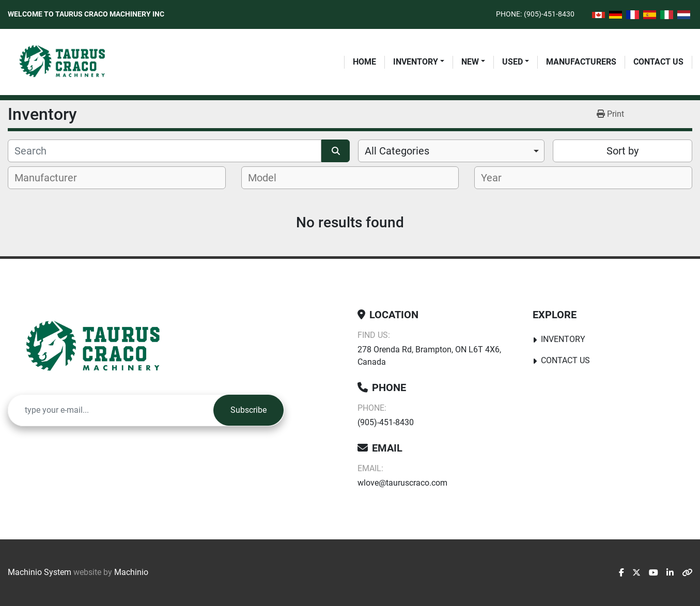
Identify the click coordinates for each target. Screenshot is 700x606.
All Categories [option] (397, 151)
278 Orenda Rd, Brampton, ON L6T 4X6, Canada (429, 356)
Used (512, 62)
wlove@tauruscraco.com (402, 483)
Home (364, 62)
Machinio (131, 572)
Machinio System (40, 572)
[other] (687, 573)
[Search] (165, 151)
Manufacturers (581, 62)
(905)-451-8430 (549, 14)
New (470, 62)
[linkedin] (670, 573)
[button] (419, 62)
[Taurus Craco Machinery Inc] (100, 347)
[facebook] (621, 573)
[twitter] (636, 573)
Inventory (416, 62)
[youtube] (654, 573)
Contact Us (658, 62)
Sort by (623, 151)
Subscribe (248, 410)
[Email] (111, 410)
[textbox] (51, 178)
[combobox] (452, 151)
